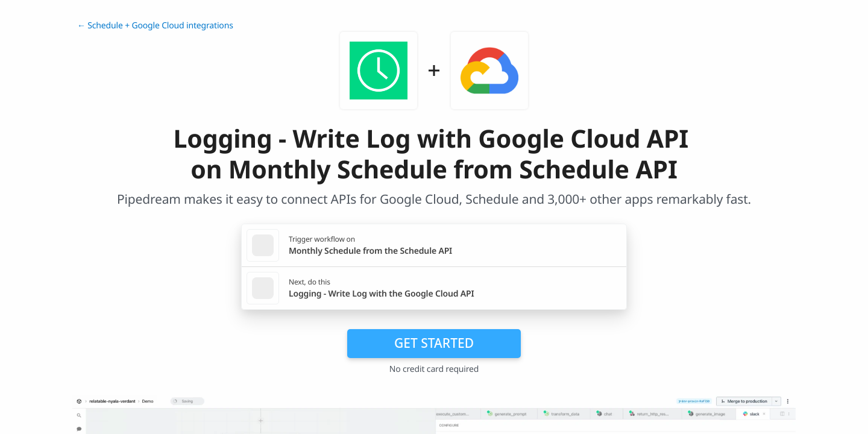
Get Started (434, 343)
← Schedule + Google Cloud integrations (155, 26)
